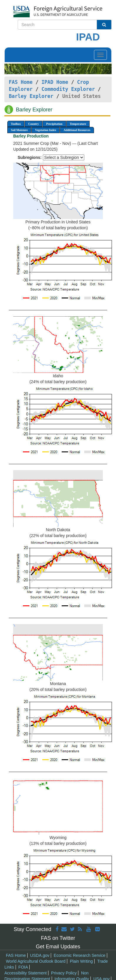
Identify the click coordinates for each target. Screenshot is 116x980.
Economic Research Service (80, 955)
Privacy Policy (64, 973)
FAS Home (21, 82)
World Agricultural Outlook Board (36, 961)
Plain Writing (81, 961)
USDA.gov (40, 955)
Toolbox (16, 124)
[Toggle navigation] (100, 55)
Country (33, 124)
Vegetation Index (46, 130)
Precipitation (54, 124)
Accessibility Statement (26, 973)
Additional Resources (77, 130)
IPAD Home (55, 82)
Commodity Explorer (68, 89)
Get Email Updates (58, 947)
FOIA (23, 967)
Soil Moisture (19, 130)
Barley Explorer (31, 96)
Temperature (78, 124)
